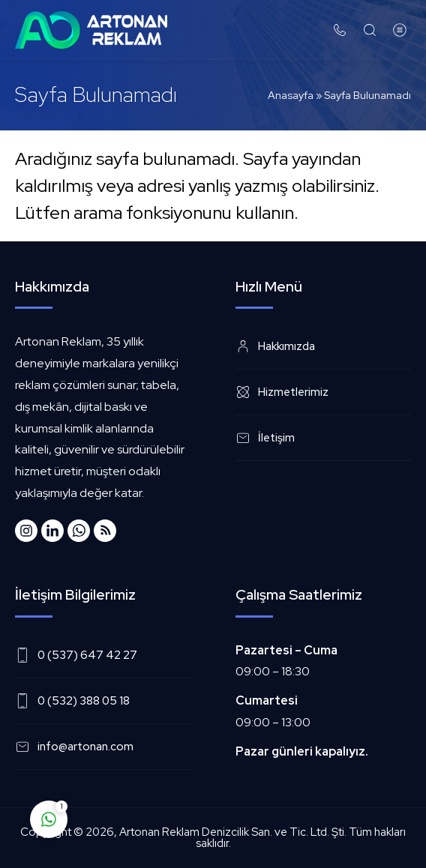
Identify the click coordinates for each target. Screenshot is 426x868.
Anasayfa (291, 95)
